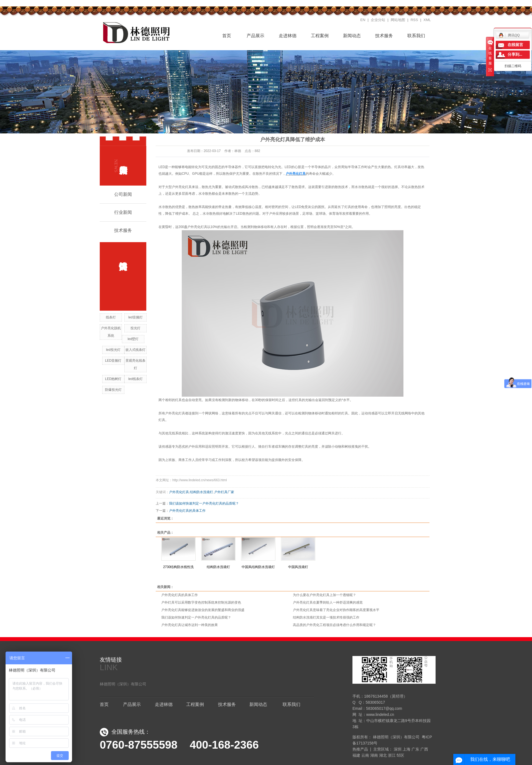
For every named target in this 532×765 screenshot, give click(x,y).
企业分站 (378, 20)
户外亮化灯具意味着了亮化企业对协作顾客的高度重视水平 (336, 610)
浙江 (392, 755)
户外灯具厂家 (224, 492)
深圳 (398, 749)
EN (363, 20)
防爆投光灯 (113, 390)
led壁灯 (133, 339)
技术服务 (384, 36)
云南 (365, 755)
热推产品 (360, 749)
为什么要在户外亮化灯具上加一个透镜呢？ (324, 595)
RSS (414, 20)
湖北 (383, 755)
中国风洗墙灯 (298, 567)
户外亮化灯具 (179, 492)
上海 (406, 749)
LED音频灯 (113, 361)
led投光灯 (113, 350)
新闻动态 (352, 36)
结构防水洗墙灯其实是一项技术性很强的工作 (326, 617)
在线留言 (515, 45)
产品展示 (255, 36)
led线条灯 (135, 379)
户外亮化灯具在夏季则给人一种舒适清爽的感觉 (328, 602)
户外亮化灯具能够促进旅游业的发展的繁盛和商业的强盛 (203, 610)
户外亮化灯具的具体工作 (187, 511)
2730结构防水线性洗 (179, 567)
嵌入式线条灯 (135, 350)
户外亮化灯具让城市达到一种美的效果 (190, 625)
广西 (424, 749)
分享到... (515, 55)
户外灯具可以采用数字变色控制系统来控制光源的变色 (201, 602)
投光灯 (135, 328)
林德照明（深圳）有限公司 (123, 684)
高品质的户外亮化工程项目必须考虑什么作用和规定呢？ (334, 625)
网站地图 (398, 20)
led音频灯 (135, 317)
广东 (415, 749)
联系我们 (416, 36)
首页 (223, 35)
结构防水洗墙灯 (201, 492)
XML (427, 20)
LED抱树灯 (113, 379)
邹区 (400, 755)
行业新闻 (123, 212)
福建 (356, 755)
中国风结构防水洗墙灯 (258, 567)
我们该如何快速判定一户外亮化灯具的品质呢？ (204, 503)
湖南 (374, 755)
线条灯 (111, 317)
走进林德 (288, 36)
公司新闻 (123, 194)
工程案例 (320, 36)
